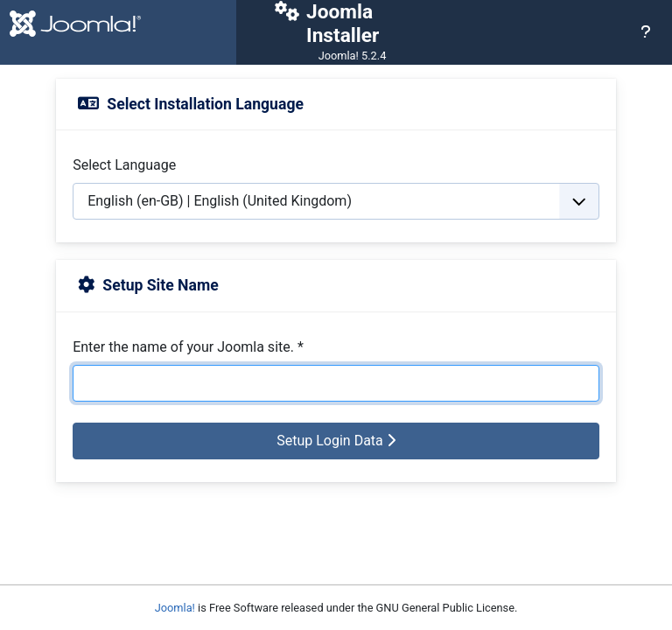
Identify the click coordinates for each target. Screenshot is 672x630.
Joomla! (175, 608)
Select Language (124, 165)
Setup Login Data (336, 441)
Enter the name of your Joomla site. (188, 347)
